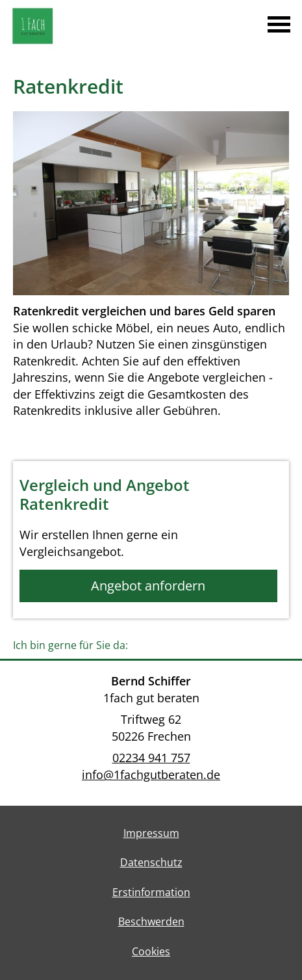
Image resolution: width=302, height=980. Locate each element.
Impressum (151, 833)
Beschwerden (151, 921)
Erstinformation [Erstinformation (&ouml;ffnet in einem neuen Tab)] (151, 892)
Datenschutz (151, 862)
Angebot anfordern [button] (148, 586)
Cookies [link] (151, 951)
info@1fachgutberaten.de (151, 775)
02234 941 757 (151, 758)
